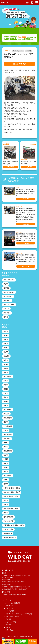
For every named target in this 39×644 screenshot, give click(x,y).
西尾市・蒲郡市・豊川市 (11, 509)
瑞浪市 (6, 472)
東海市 (6, 373)
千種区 (6, 480)
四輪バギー (7, 313)
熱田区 (6, 443)
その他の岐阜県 (8, 521)
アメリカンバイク (9, 305)
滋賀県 (6, 368)
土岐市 (6, 455)
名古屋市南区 (8, 410)
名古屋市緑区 (8, 377)
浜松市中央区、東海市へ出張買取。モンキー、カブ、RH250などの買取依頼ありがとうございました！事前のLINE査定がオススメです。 (26, 259)
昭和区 (6, 389)
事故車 (6, 284)
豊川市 (6, 447)
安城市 (6, 463)
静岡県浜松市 (8, 533)
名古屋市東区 (8, 426)
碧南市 (6, 340)
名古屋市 (29, 51)
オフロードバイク (9, 292)
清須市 (6, 397)
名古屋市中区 (8, 434)
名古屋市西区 (8, 451)
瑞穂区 (6, 401)
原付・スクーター (18, 51)
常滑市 (6, 385)
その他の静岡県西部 (10, 537)
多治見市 (6, 414)
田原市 (6, 381)
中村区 (6, 459)
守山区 (6, 335)
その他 (6, 317)
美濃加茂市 (7, 439)
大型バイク (7, 300)
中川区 (6, 467)
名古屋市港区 (8, 476)
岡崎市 (6, 505)
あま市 (6, 352)
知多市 (6, 360)
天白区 (6, 364)
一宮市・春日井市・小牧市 (12, 488)
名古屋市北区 (8, 418)
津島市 (6, 484)
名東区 (6, 348)
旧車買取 (6, 288)
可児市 (6, 430)
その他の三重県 (8, 529)
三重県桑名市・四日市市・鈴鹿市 (14, 525)
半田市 (6, 344)
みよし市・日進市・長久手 (12, 492)
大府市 (6, 405)
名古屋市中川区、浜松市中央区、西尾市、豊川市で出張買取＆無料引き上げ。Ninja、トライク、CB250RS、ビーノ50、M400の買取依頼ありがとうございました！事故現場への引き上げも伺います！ (26, 215)
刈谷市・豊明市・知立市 (11, 496)
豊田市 (6, 500)
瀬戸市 (6, 331)
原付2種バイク (8, 296)
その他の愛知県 (8, 517)
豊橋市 (6, 513)
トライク (6, 309)
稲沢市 (6, 422)
